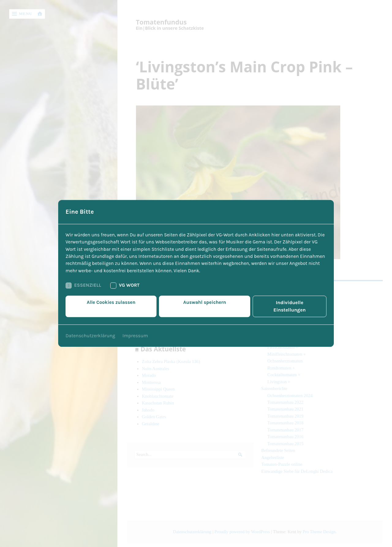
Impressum (136, 333)
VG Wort (126, 290)
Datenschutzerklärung (90, 333)
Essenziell (84, 290)
